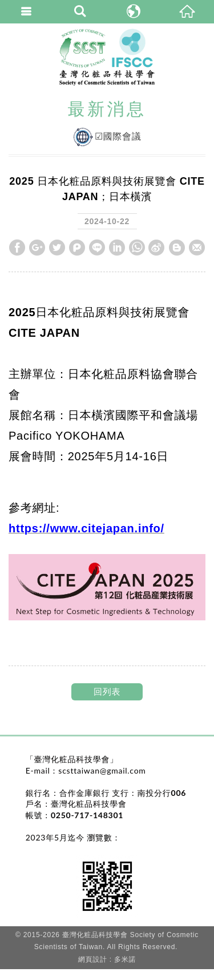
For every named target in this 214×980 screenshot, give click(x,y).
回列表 (107, 692)
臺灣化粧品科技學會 (107, 57)
